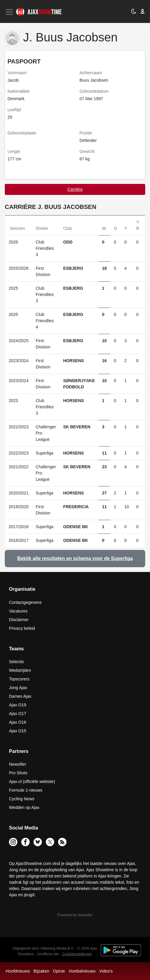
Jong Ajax (18, 688)
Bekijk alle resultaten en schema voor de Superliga (75, 558)
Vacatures (18, 611)
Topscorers (19, 679)
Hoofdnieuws (18, 971)
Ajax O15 (18, 731)
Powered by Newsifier (75, 915)
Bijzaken (41, 971)
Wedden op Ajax (24, 807)
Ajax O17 (18, 714)
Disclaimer (19, 620)
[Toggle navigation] (10, 12)
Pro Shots (18, 773)
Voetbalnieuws (82, 971)
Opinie (59, 971)
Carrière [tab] (75, 189)
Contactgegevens (25, 602)
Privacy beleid (22, 628)
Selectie (16, 662)
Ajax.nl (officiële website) (32, 781)
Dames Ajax (20, 696)
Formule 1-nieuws (26, 790)
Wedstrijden (20, 670)
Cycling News (22, 799)
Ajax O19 (18, 705)
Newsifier (18, 764)
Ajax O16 (18, 722)
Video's (106, 971)
